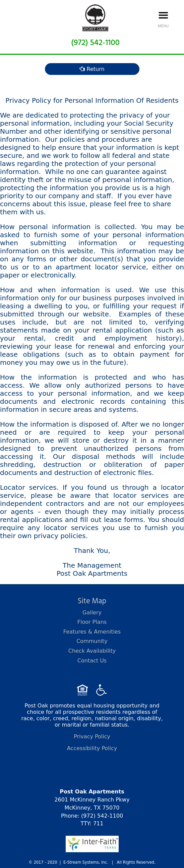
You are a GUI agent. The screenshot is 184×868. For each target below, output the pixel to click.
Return (92, 69)
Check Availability (92, 651)
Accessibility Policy (92, 748)
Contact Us (92, 661)
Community (92, 641)
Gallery (92, 613)
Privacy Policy (92, 736)
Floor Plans (92, 622)
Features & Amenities (92, 632)
